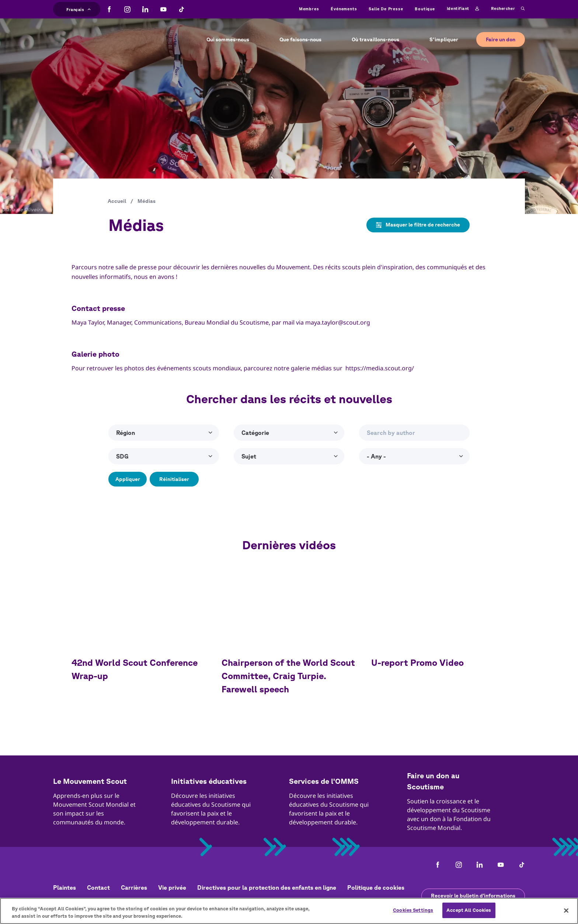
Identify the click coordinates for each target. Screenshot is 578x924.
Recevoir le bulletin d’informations (473, 896)
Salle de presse (386, 9)
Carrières (134, 887)
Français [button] (79, 9)
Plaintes (65, 887)
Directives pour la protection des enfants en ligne (267, 887)
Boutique (425, 9)
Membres (309, 9)
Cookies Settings (413, 910)
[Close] (566, 910)
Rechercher (508, 9)
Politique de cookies (376, 887)
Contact (98, 887)
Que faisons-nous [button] (300, 39)
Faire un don (501, 39)
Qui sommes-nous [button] (228, 39)
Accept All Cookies (469, 910)
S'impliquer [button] (444, 39)
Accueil (117, 201)
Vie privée (172, 887)
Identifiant (463, 9)
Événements (344, 9)
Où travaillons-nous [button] (375, 39)
